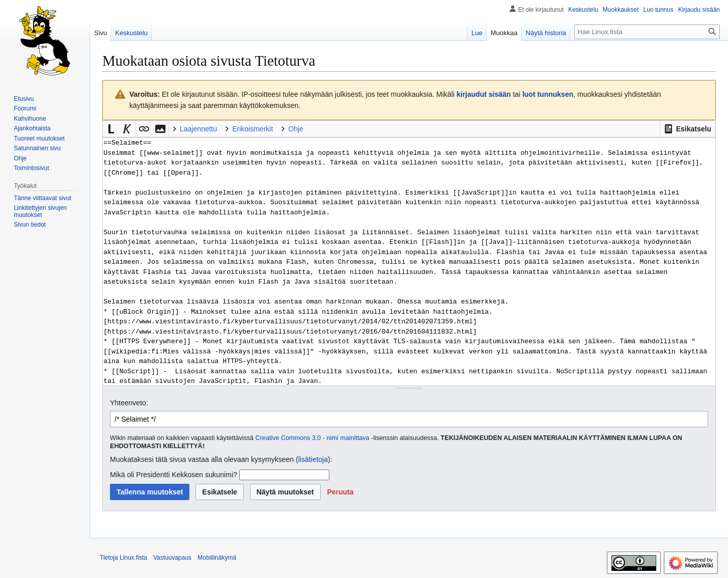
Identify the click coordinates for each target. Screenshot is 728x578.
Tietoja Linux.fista (123, 558)
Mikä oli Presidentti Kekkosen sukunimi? (174, 475)
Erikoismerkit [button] (253, 129)
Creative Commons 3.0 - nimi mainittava (313, 438)
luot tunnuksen (548, 94)
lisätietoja (313, 459)
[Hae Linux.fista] (647, 32)
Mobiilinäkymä (217, 558)
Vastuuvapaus (172, 558)
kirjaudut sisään (484, 94)
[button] (688, 129)
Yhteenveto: (129, 403)
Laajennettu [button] (198, 129)
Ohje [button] (296, 129)
